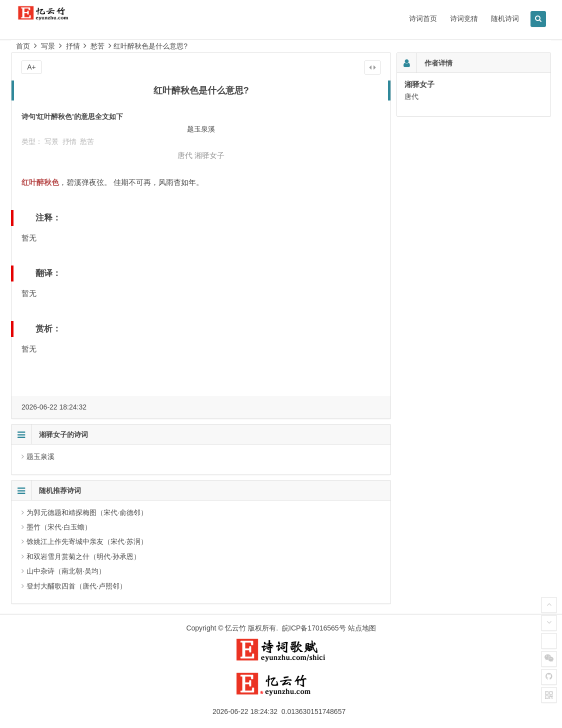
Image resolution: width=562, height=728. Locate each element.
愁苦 (97, 46)
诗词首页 (423, 18)
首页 (23, 46)
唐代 (185, 155)
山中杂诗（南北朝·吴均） (66, 571)
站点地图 (362, 628)
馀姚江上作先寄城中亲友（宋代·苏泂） (87, 541)
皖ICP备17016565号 (314, 628)
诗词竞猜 (464, 18)
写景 (48, 46)
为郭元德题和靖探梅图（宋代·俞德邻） (87, 512)
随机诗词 (505, 18)
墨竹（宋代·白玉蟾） (59, 527)
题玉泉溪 (40, 456)
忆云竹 (235, 628)
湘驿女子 (209, 155)
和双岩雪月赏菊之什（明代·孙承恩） (83, 556)
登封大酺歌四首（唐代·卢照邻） (76, 586)
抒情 (73, 46)
